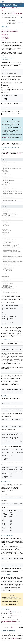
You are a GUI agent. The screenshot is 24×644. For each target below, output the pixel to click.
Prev (2, 23)
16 (20, 9)
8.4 (16, 15)
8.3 (18, 15)
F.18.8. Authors (4, 40)
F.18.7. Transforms (5, 38)
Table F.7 (7, 151)
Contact (15, 638)
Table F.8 (18, 151)
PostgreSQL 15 (13, 7)
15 (22, 9)
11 (17, 13)
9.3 (6, 15)
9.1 (11, 15)
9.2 (9, 15)
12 (15, 13)
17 (18, 9)
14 (2, 10)
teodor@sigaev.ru (12, 601)
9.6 (21, 13)
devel (13, 12)
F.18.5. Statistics (4, 36)
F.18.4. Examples (5, 34)
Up (4, 23)
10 (19, 13)
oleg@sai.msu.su (12, 597)
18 (16, 9)
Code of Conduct (12, 636)
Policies (5, 636)
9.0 (13, 15)
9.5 (2, 15)
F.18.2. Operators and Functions (10, 31)
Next (22, 23)
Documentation (5, 7)
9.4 (4, 15)
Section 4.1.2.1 (5, 135)
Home (19, 23)
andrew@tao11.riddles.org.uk (9, 607)
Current (13, 9)
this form (14, 624)
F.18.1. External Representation (9, 30)
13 (13, 13)
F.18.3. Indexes (4, 33)
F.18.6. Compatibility (5, 37)
